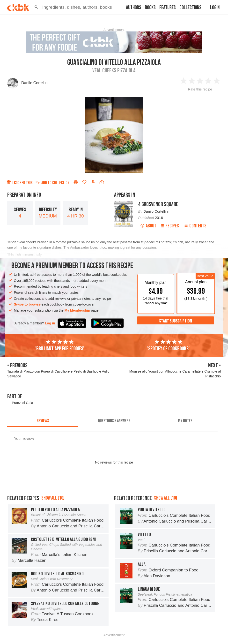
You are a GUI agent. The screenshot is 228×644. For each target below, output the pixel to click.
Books (150, 8)
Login (215, 8)
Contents (195, 226)
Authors (134, 8)
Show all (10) (53, 520)
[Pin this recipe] (93, 182)
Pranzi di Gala (22, 403)
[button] (36, 7)
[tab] (43, 421)
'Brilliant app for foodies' (60, 345)
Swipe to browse (27, 304)
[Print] (76, 182)
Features (168, 8)
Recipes (170, 226)
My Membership (77, 310)
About (148, 226)
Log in (50, 323)
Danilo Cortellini (35, 83)
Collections (190, 8)
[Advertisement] (114, 495)
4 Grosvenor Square (158, 204)
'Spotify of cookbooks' (168, 345)
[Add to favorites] (84, 182)
